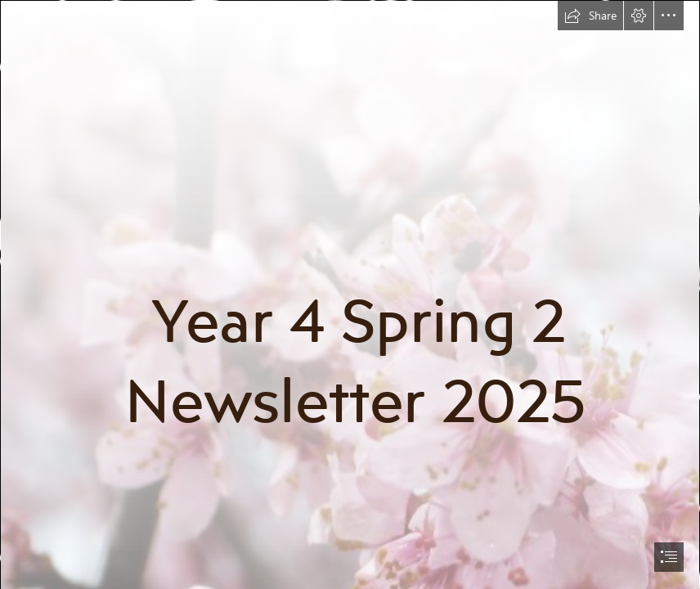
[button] (590, 16)
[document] (350, 294)
